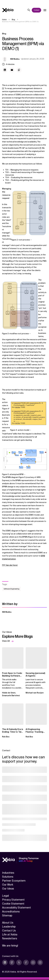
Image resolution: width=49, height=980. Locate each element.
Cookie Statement (13, 904)
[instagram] (40, 962)
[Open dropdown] (45, 10)
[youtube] (33, 962)
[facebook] (26, 962)
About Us (8, 923)
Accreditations (11, 912)
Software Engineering (11, 589)
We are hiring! (10, 946)
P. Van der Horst (11, 565)
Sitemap (7, 915)
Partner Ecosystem (14, 881)
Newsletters (10, 938)
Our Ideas (8, 889)
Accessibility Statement (16, 908)
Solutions (8, 877)
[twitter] (19, 962)
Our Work (8, 885)
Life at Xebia (10, 934)
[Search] (29, 10)
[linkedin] (5, 962)
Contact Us (9, 931)
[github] (12, 962)
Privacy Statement (13, 900)
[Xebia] (8, 10)
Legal (5, 896)
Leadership (9, 927)
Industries (8, 873)
